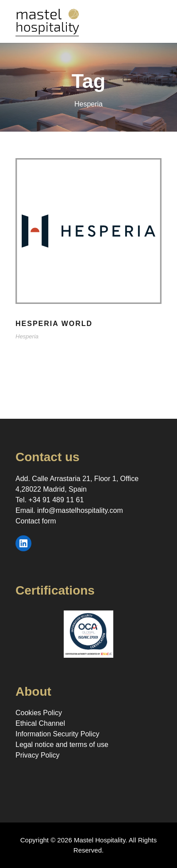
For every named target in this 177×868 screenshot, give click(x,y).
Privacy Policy (38, 755)
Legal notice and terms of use (62, 745)
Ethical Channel (40, 723)
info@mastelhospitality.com (80, 510)
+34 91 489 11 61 (56, 500)
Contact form (36, 521)
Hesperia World (54, 324)
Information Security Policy (57, 734)
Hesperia (27, 336)
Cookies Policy (39, 713)
